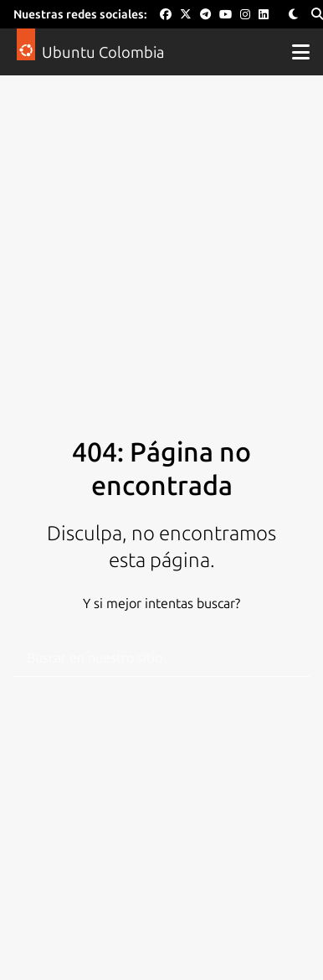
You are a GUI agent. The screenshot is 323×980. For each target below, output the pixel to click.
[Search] (317, 15)
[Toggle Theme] (293, 15)
